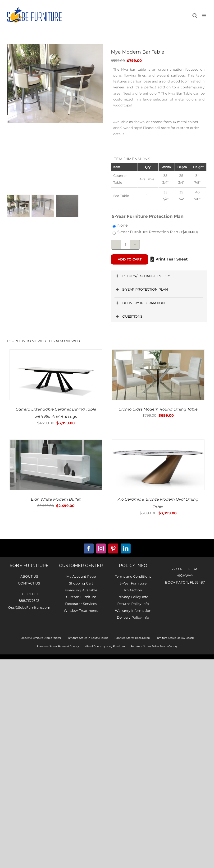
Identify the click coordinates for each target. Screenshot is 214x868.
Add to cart (130, 259)
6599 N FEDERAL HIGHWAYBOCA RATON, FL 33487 (185, 576)
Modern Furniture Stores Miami (41, 638)
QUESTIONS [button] (128, 317)
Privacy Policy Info (133, 597)
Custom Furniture (81, 597)
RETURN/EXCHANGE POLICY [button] (142, 276)
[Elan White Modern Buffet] (56, 443)
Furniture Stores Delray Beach (175, 638)
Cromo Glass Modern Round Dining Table (158, 409)
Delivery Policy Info (133, 617)
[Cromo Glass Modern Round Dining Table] (158, 353)
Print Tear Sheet (169, 259)
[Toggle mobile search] (195, 16)
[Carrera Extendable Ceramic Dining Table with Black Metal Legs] (56, 353)
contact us (29, 583)
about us (29, 576)
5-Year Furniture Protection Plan (158, 232)
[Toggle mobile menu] (204, 16)
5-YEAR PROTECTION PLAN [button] (141, 290)
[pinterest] (113, 548)
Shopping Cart (81, 583)
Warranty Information (133, 611)
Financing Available (81, 590)
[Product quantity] (125, 245)
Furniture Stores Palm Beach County (154, 646)
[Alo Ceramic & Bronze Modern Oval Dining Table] (158, 443)
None (123, 225)
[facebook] (89, 548)
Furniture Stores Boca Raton (132, 638)
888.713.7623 (29, 601)
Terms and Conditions (133, 576)
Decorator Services (81, 604)
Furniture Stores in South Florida (87, 638)
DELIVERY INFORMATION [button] (139, 303)
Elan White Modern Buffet (56, 499)
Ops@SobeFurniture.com (29, 608)
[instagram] (101, 548)
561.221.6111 (29, 594)
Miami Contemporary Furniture (105, 646)
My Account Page (81, 576)
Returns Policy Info (133, 604)
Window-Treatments (81, 611)
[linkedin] (126, 548)
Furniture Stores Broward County (58, 646)
